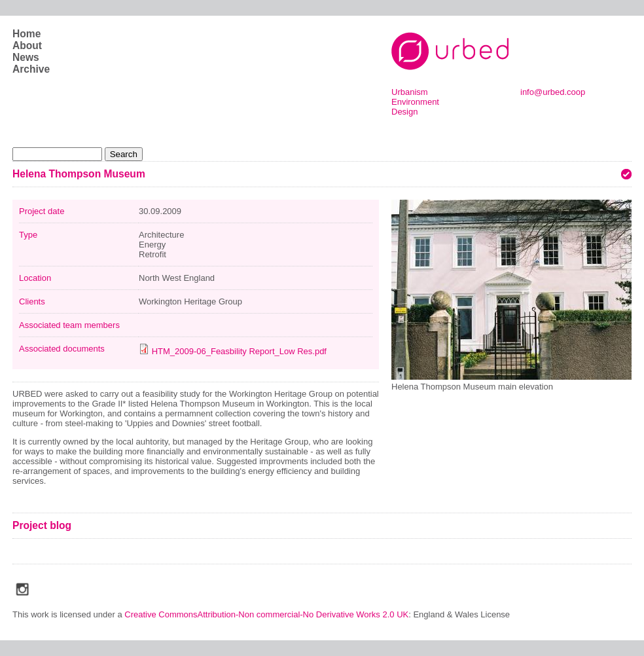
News (26, 57)
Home (27, 34)
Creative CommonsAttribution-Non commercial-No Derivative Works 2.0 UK (266, 614)
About (27, 46)
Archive (31, 69)
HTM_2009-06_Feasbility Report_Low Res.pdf (239, 351)
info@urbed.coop (553, 92)
